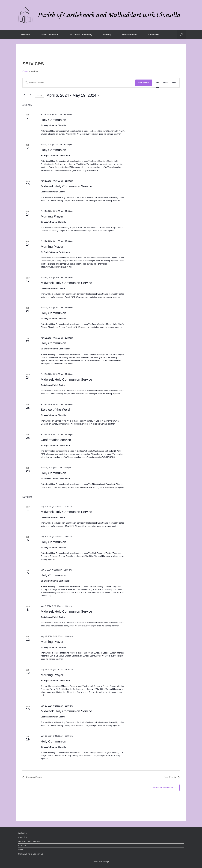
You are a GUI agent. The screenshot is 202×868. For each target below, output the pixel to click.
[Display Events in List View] (158, 83)
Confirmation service (56, 440)
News (21, 850)
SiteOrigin (105, 862)
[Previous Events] (24, 95)
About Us (22, 837)
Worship (107, 35)
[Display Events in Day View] (174, 83)
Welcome (26, 35)
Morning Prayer (52, 216)
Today (40, 95)
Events (25, 71)
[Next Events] (30, 95)
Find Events (144, 83)
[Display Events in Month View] (166, 83)
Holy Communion (53, 120)
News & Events (130, 35)
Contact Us (153, 35)
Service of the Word (55, 410)
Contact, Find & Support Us (31, 854)
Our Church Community (80, 35)
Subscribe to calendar (163, 788)
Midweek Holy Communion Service (66, 186)
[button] (182, 35)
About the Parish (50, 35)
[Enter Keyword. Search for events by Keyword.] (79, 83)
